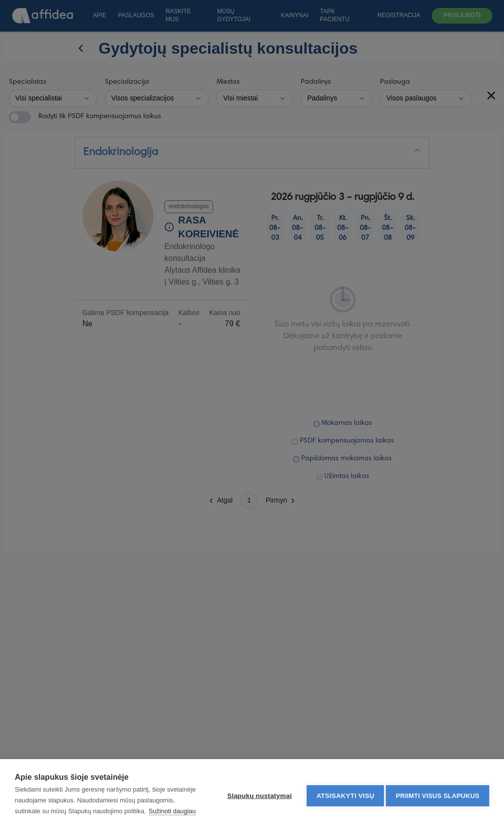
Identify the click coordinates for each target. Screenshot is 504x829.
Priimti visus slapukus (438, 789)
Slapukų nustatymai (257, 789)
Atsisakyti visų (343, 789)
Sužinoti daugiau (63, 811)
